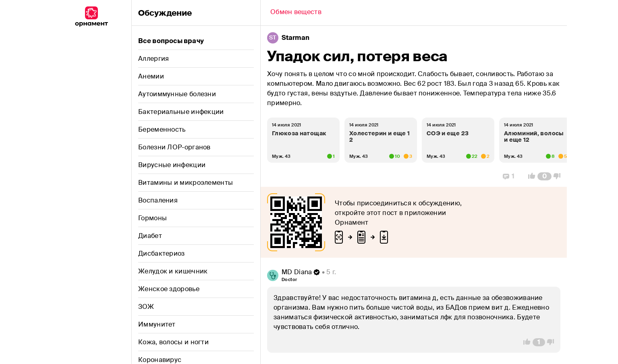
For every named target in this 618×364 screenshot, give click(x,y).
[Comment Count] (544, 176)
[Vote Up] (529, 176)
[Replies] (509, 176)
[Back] (296, 13)
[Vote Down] (559, 176)
